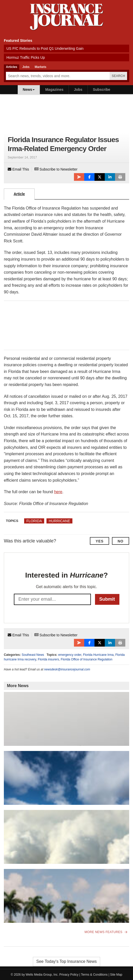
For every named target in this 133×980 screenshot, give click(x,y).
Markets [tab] (40, 67)
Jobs (78, 90)
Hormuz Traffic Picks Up (26, 57)
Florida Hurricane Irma (98, 655)
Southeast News (33, 655)
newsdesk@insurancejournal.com (67, 669)
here (58, 492)
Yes (99, 541)
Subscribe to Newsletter (56, 169)
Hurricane (59, 521)
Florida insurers (48, 659)
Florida (34, 521)
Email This (18, 169)
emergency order (70, 655)
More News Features (106, 932)
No (121, 541)
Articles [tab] (12, 67)
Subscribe (102, 90)
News (29, 90)
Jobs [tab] (26, 67)
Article (19, 194)
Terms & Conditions (94, 975)
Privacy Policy (69, 975)
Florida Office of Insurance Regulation (87, 659)
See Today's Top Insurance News (66, 961)
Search (118, 76)
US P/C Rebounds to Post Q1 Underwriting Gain (45, 48)
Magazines (54, 90)
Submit (107, 599)
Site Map (116, 975)
